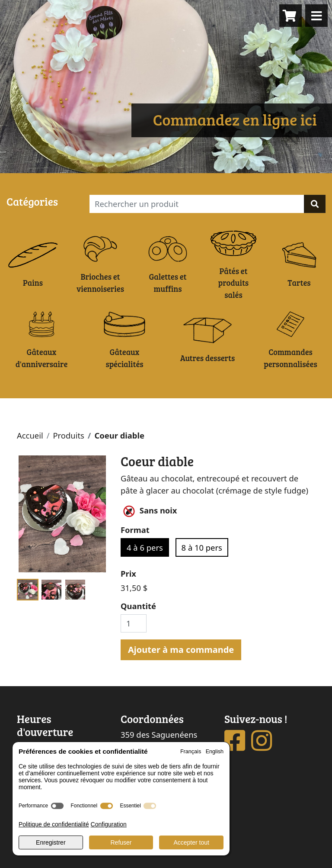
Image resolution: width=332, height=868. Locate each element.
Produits (68, 435)
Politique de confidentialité (54, 824)
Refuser (121, 842)
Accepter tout (191, 842)
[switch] (57, 806)
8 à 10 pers (202, 547)
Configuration (109, 824)
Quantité (138, 606)
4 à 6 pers (145, 547)
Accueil (30, 435)
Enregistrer (51, 842)
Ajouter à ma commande (181, 650)
